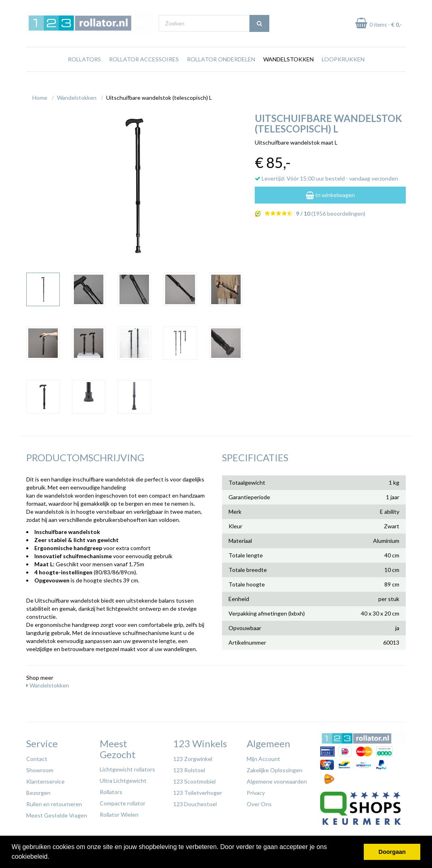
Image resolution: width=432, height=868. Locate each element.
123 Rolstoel (189, 768)
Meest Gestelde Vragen (57, 813)
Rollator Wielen (119, 812)
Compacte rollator (123, 801)
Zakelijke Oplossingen (275, 768)
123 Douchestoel (195, 802)
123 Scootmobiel (194, 779)
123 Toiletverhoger (198, 791)
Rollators (84, 68)
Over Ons (259, 802)
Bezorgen (38, 791)
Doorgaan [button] (392, 852)
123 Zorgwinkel (193, 757)
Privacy (256, 791)
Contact (37, 757)
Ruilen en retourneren (54, 802)
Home (40, 96)
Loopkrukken (343, 68)
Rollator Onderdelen (221, 68)
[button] (52, 857)
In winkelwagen (330, 193)
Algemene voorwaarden (277, 779)
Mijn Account (263, 757)
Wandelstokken (288, 68)
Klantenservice (45, 779)
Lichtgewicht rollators (127, 767)
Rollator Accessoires (144, 68)
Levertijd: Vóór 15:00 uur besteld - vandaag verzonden (326, 176)
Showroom (40, 768)
